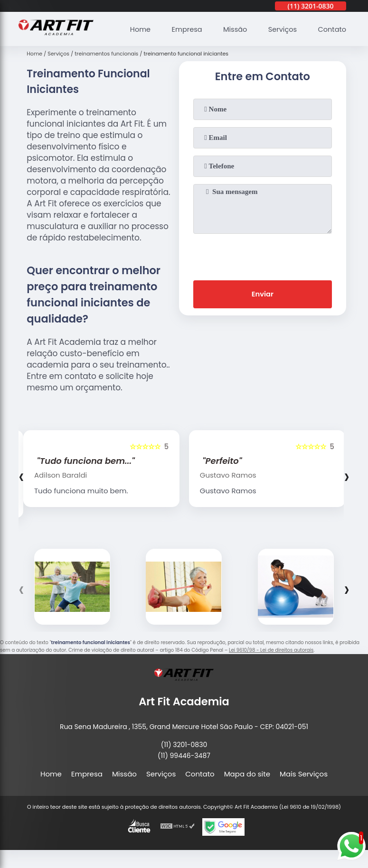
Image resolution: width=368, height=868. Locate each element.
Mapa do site (247, 774)
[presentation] (263, 255)
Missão (232, 29)
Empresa (183, 29)
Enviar (262, 295)
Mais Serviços (304, 774)
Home (135, 29)
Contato (331, 29)
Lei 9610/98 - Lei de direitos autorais (271, 650)
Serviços (281, 29)
